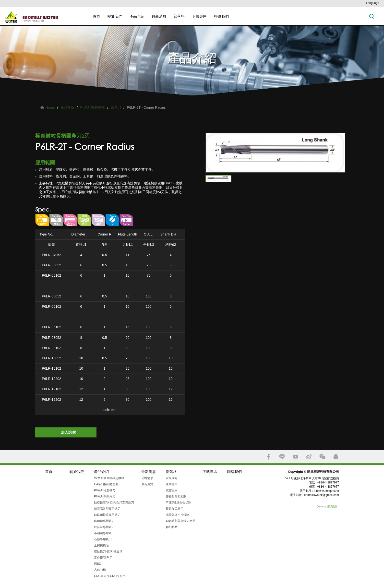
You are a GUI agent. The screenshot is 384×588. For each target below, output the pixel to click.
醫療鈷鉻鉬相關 (176, 496)
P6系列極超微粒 (92, 107)
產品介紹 (137, 16)
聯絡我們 (221, 16)
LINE (282, 457)
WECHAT (322, 457)
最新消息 (159, 16)
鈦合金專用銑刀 (104, 527)
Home (50, 107)
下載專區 (199, 16)
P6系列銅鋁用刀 (105, 496)
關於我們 (115, 16)
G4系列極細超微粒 (106, 484)
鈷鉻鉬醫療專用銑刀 (107, 515)
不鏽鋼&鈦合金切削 (179, 503)
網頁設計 (333, 506)
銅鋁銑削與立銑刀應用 (180, 521)
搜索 (372, 16)
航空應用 (172, 490)
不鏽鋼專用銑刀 (104, 533)
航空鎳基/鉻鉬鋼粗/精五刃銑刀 (114, 503)
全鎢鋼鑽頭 (101, 545)
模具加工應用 (175, 509)
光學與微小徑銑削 (178, 515)
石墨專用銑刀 (103, 539)
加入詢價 (68, 432)
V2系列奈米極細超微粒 (109, 478)
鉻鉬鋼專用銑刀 (104, 521)
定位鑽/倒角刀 (103, 558)
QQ (336, 457)
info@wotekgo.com (326, 491)
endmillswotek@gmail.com (322, 495)
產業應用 (172, 484)
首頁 (96, 16)
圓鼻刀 (116, 107)
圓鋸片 (98, 564)
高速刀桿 (100, 570)
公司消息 (147, 478)
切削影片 (172, 527)
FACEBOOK (269, 457)
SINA (309, 457)
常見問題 (172, 478)
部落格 (179, 16)
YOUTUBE (295, 457)
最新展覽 (147, 484)
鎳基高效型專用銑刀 (107, 509)
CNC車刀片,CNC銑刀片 (110, 576)
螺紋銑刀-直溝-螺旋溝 (108, 552)
